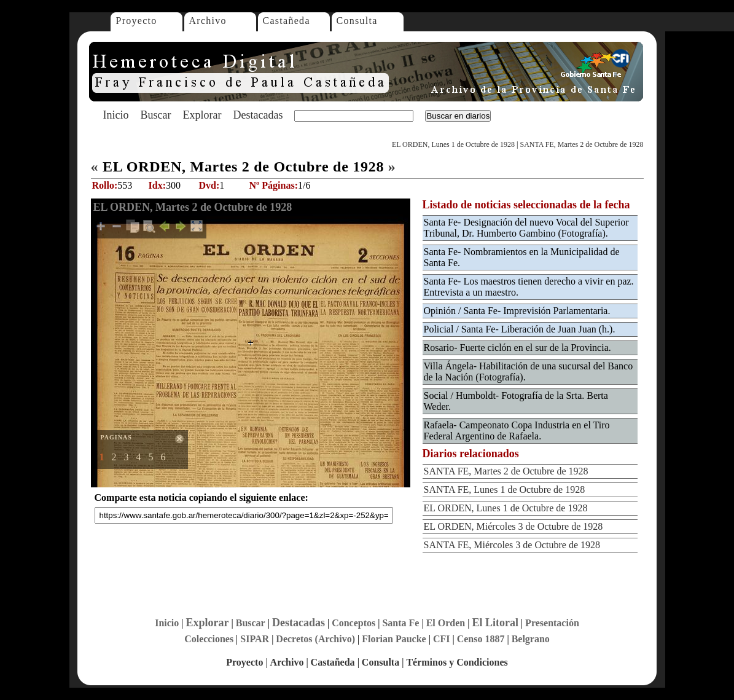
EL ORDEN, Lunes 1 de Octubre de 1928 (453, 144)
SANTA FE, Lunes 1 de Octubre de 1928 (505, 490)
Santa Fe (400, 623)
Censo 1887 (481, 639)
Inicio (116, 115)
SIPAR (255, 639)
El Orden (446, 623)
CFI (442, 639)
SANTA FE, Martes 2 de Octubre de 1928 (581, 144)
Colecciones (209, 639)
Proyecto (137, 21)
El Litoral (495, 623)
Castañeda (287, 21)
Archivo (208, 21)
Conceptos (353, 623)
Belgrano (531, 639)
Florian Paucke (394, 639)
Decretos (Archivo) (315, 639)
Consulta (357, 21)
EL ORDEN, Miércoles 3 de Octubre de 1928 (513, 526)
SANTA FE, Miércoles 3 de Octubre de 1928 (512, 545)
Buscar (156, 115)
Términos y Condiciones (457, 662)
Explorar (202, 115)
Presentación (552, 623)
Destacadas (258, 115)
